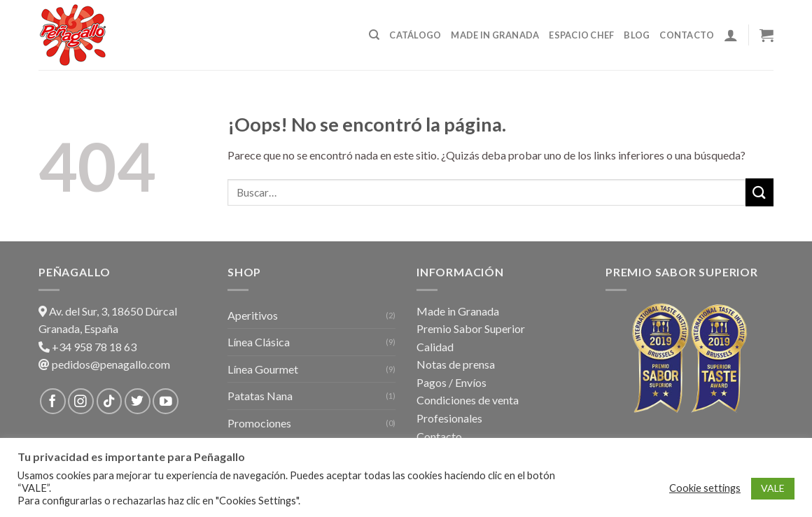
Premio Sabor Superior (471, 328)
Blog (637, 35)
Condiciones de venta (468, 400)
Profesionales (449, 418)
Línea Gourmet (263, 369)
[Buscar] (374, 35)
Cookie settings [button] (705, 488)
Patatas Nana (260, 396)
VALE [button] (773, 488)
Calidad (435, 347)
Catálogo (415, 35)
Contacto (687, 35)
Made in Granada (495, 35)
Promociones (259, 423)
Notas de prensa (456, 364)
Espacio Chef (581, 35)
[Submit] (759, 192)
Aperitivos (253, 315)
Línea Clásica (259, 342)
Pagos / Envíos (451, 382)
